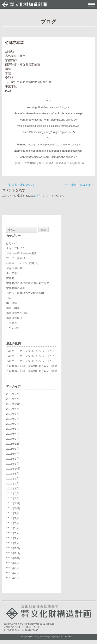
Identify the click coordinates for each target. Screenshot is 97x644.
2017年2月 (13, 439)
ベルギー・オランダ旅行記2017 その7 (30, 356)
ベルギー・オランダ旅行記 (22, 263)
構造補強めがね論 (17, 313)
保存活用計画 (14, 268)
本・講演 (12, 303)
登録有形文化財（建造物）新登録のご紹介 (32, 366)
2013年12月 (13, 548)
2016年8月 (13, 449)
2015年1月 (13, 498)
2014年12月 (13, 503)
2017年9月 (13, 419)
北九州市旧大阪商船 (80, 185)
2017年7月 (13, 424)
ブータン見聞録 (16, 258)
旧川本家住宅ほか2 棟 (18, 185)
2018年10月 (13, 404)
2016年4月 (13, 454)
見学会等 (12, 323)
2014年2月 (13, 538)
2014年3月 (13, 533)
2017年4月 (13, 434)
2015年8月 (13, 474)
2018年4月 (13, 409)
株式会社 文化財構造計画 (70, 163)
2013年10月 (13, 558)
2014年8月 (13, 518)
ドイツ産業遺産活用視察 (21, 253)
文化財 (10, 278)
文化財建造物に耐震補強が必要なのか (29, 283)
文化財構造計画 (16, 288)
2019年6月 (13, 394)
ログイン (40, 196)
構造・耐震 (13, 308)
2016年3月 (13, 459)
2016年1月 (13, 464)
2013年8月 (13, 568)
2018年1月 (13, 414)
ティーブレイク (16, 248)
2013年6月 (13, 578)
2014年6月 (13, 523)
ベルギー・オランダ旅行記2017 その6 (30, 361)
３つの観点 (13, 328)
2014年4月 (13, 528)
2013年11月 (13, 553)
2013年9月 (13, 563)
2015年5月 (13, 484)
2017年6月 (13, 429)
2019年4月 (13, 399)
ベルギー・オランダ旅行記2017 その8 (30, 351)
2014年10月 (13, 508)
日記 (9, 298)
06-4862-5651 (13, 630)
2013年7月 (13, 573)
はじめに (12, 243)
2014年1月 (13, 543)
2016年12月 (13, 444)
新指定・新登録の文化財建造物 (25, 293)
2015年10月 (13, 469)
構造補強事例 (14, 318)
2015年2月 (13, 493)
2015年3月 (13, 488)
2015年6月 (13, 479)
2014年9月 (13, 513)
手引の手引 (13, 273)
